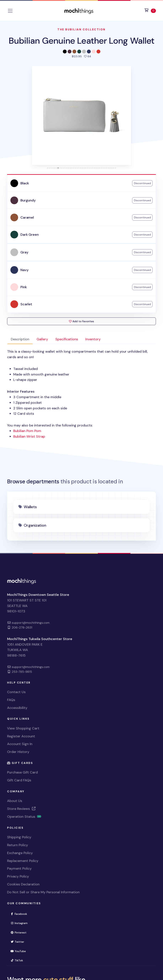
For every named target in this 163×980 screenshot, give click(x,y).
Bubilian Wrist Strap (29, 436)
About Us (15, 801)
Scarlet (26, 304)
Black (25, 183)
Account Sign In (20, 744)
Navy (24, 270)
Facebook (20, 914)
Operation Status (24, 817)
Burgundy (28, 200)
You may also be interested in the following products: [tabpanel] (81, 394)
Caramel (27, 217)
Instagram (21, 923)
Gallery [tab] (42, 339)
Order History (18, 752)
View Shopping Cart (23, 728)
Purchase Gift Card (22, 772)
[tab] (48, 168)
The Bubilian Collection (81, 29)
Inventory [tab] (93, 339)
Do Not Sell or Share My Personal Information (43, 892)
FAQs (11, 700)
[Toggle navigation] (10, 11)
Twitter (19, 941)
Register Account (21, 736)
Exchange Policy (20, 853)
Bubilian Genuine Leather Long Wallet (82, 41)
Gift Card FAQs (19, 780)
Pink (24, 287)
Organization (35, 525)
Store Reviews (22, 809)
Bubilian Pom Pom (27, 431)
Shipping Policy (19, 837)
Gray (24, 252)
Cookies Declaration (23, 884)
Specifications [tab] (67, 339)
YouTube (20, 951)
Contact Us (16, 692)
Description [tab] (20, 339)
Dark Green (29, 235)
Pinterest (20, 932)
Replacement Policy (23, 861)
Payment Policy (19, 868)
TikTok (18, 960)
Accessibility (17, 708)
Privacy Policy (18, 876)
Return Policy (18, 845)
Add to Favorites (81, 321)
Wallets (30, 507)
